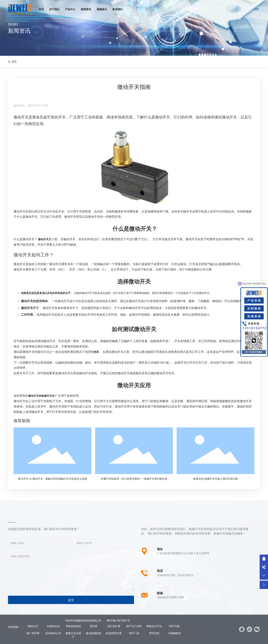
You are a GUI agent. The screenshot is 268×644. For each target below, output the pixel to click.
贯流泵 (94, 626)
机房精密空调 (114, 633)
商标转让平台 (154, 626)
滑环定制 (154, 633)
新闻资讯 (86, 9)
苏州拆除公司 (53, 633)
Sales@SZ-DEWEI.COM (170, 597)
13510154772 (185, 575)
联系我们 (118, 9)
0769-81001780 (166, 575)
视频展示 (102, 9)
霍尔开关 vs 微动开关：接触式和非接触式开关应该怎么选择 (53, 479)
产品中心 (70, 9)
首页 (41, 9)
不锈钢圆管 (174, 633)
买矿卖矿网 (114, 626)
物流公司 (33, 626)
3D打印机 (174, 626)
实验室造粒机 (73, 626)
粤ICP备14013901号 (118, 621)
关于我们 (54, 9)
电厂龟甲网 (33, 633)
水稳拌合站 (53, 626)
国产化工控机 (134, 626)
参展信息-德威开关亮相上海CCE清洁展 (216, 479)
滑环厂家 (134, 633)
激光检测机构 (94, 633)
